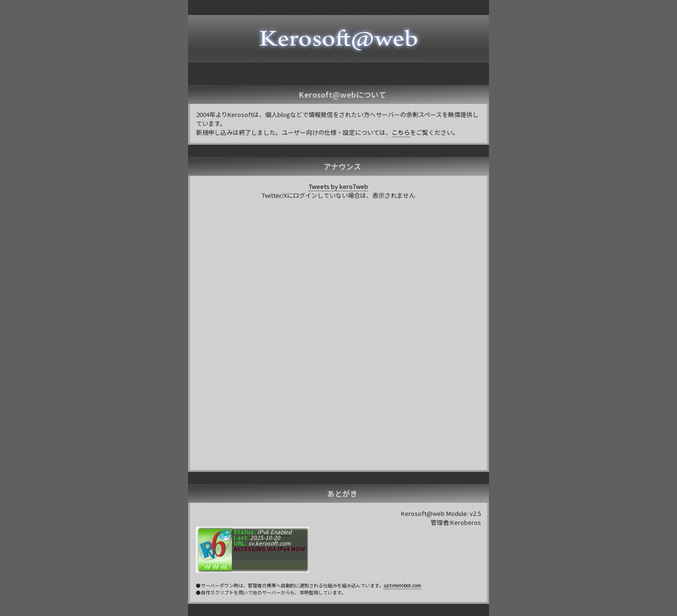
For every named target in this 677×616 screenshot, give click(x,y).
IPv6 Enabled (274, 532)
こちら (401, 132)
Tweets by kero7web (338, 186)
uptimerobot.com (402, 585)
